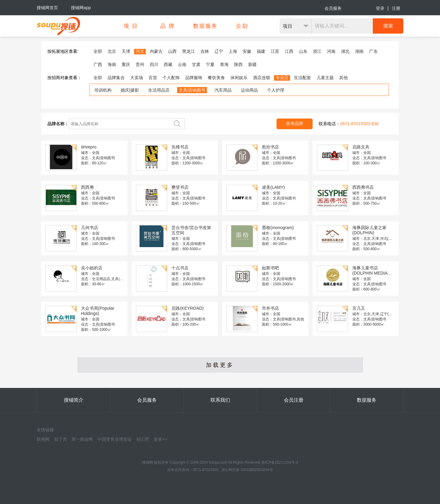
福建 (261, 51)
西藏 (168, 64)
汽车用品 (223, 90)
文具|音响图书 (192, 90)
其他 (343, 78)
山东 (303, 51)
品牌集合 (116, 78)
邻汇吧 (143, 439)
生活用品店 (159, 90)
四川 (154, 64)
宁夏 (210, 64)
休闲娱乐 (239, 78)
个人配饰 (171, 78)
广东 (373, 51)
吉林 (205, 51)
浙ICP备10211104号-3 (280, 462)
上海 (233, 51)
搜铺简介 (74, 400)
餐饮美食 (216, 78)
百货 (153, 78)
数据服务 (367, 400)
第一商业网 (82, 439)
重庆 (126, 64)
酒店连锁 (262, 78)
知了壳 (61, 439)
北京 (112, 51)
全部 (98, 51)
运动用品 (249, 90)
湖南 (359, 51)
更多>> (160, 439)
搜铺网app (81, 8)
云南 (182, 64)
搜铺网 (148, 462)
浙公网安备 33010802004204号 (247, 470)
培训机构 (103, 90)
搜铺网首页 (47, 8)
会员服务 (333, 8)
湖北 (345, 51)
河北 (140, 51)
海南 (112, 64)
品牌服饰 (194, 78)
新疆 (252, 64)
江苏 (275, 51)
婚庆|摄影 (130, 90)
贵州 (140, 64)
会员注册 (294, 400)
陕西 (238, 64)
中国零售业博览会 (115, 439)
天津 (126, 51)
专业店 (282, 78)
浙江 (317, 51)
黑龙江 (189, 51)
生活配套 (302, 78)
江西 (289, 51)
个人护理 (276, 90)
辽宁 (219, 51)
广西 (98, 64)
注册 (396, 8)
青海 (224, 64)
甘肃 (196, 64)
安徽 (247, 51)
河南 (331, 51)
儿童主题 (325, 78)
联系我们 (220, 400)
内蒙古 (156, 51)
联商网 (43, 439)
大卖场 (137, 78)
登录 (380, 8)
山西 (172, 51)
